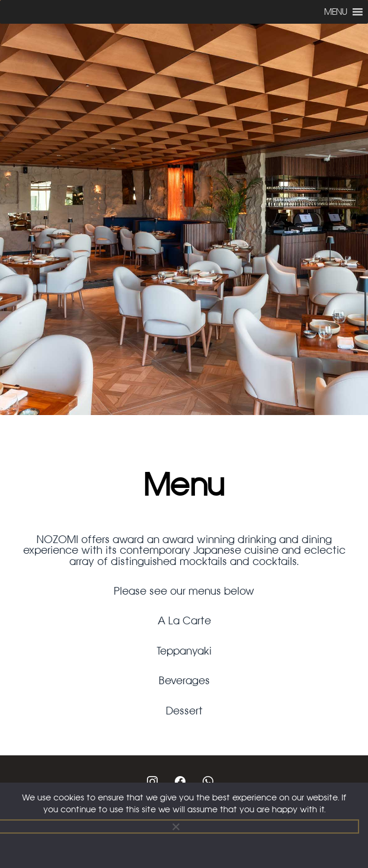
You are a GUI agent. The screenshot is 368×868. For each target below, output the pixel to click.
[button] (336, 12)
